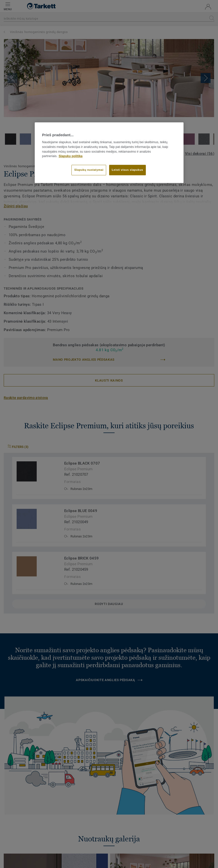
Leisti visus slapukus (127, 170)
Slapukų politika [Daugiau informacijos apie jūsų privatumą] (71, 156)
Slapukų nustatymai (89, 170)
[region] (109, 153)
